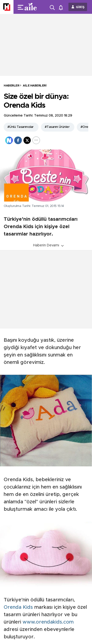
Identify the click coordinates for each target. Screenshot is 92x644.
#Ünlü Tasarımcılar (20, 127)
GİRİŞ (80, 7)
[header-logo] (33, 7)
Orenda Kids (18, 607)
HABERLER (11, 85)
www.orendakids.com (48, 622)
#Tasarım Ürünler (57, 127)
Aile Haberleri (35, 85)
